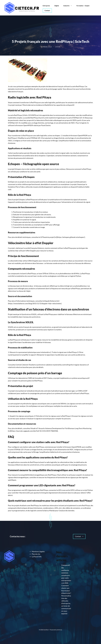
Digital (57, 6)
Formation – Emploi (83, 6)
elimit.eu (60, 630)
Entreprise (46, 6)
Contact (47, 10)
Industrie (69, 6)
